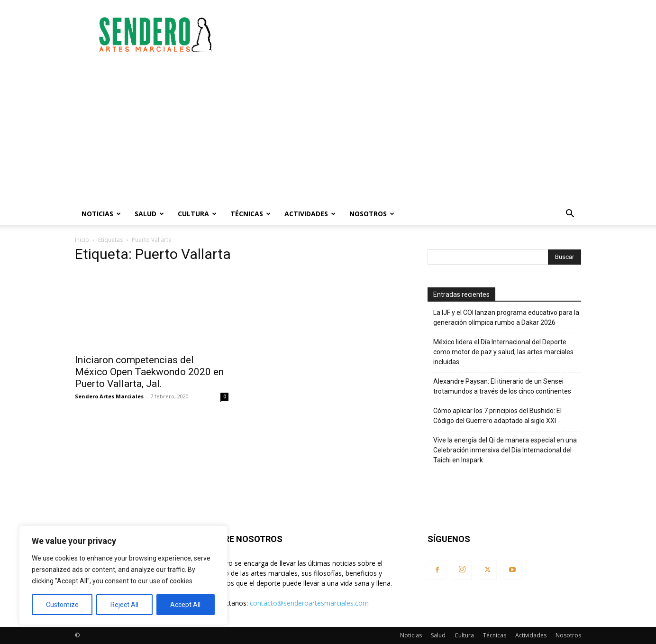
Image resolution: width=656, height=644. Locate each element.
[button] (570, 215)
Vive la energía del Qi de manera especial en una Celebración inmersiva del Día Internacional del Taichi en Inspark (505, 450)
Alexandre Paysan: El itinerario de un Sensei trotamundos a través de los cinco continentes (502, 386)
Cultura (197, 214)
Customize (62, 605)
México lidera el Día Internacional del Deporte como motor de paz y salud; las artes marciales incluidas (503, 352)
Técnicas (251, 214)
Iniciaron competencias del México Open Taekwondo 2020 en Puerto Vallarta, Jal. (149, 372)
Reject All (124, 605)
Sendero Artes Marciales (109, 396)
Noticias (101, 214)
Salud (149, 214)
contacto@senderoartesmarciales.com (309, 603)
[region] (123, 575)
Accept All (185, 605)
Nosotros (372, 214)
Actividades (310, 214)
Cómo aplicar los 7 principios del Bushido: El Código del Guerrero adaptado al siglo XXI (497, 416)
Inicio (82, 240)
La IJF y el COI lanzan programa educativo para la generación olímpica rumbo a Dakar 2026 (506, 317)
